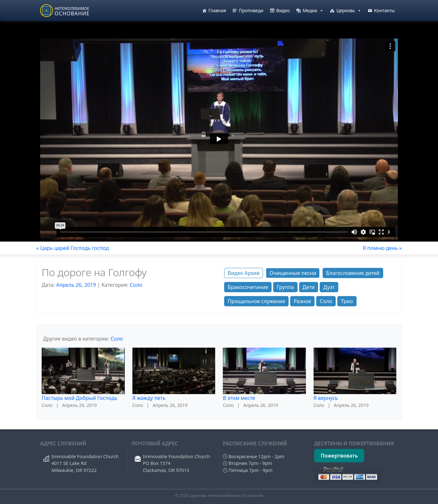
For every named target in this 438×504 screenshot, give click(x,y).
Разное (302, 301)
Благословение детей (353, 273)
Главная (217, 10)
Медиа (313, 11)
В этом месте (239, 398)
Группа (285, 287)
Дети (309, 287)
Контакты (384, 10)
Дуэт (329, 287)
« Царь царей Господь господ (73, 248)
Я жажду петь (149, 398)
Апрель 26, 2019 (76, 285)
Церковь (349, 11)
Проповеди (251, 10)
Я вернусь (326, 398)
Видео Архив (244, 273)
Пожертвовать (339, 456)
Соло (136, 285)
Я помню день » (382, 248)
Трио (347, 301)
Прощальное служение (256, 301)
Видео (283, 10)
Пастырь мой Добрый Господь (80, 398)
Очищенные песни (293, 273)
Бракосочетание (248, 287)
